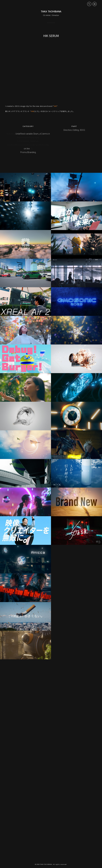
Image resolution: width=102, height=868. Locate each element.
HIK (55, 106)
